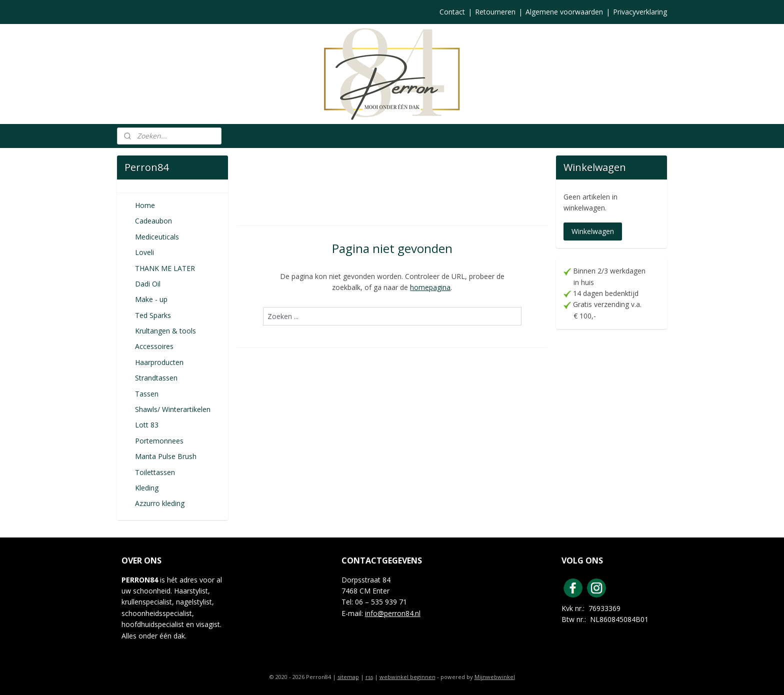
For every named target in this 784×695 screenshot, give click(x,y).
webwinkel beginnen (407, 677)
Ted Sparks (153, 315)
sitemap (348, 677)
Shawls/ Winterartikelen (173, 409)
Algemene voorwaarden (564, 12)
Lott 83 (147, 425)
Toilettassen (155, 472)
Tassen (147, 394)
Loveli (144, 252)
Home (145, 205)
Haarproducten (159, 362)
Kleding (147, 488)
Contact (452, 12)
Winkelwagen (593, 231)
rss (369, 677)
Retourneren (495, 12)
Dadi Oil (148, 284)
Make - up (151, 299)
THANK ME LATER (165, 268)
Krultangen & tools (165, 331)
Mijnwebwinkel (495, 677)
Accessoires (154, 346)
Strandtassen (156, 378)
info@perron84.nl (393, 613)
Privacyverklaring (640, 12)
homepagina (430, 287)
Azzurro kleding (160, 503)
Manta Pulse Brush (166, 456)
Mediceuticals (157, 237)
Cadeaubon (153, 221)
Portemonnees (159, 441)
